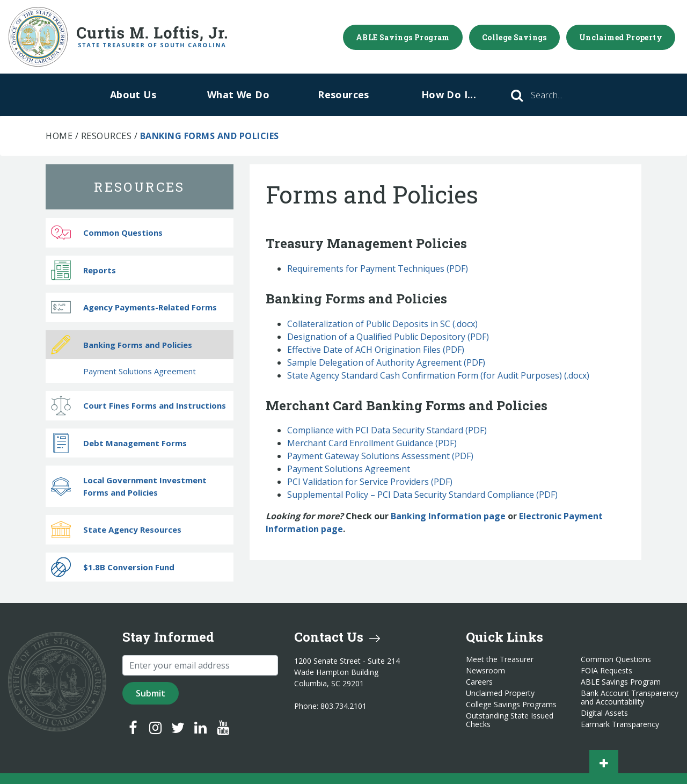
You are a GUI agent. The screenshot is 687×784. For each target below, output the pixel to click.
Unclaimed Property (621, 37)
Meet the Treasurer (500, 659)
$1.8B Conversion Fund (113, 567)
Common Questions (107, 233)
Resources (343, 95)
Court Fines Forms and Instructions (138, 406)
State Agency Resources (116, 530)
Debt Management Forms (119, 443)
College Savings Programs (511, 705)
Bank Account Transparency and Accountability (630, 698)
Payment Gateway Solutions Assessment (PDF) (380, 456)
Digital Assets (604, 713)
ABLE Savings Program (403, 37)
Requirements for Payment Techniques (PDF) (378, 268)
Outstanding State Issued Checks (510, 720)
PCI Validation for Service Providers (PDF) (370, 482)
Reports (83, 270)
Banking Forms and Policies (122, 344)
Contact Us (337, 637)
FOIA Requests (606, 671)
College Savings (514, 37)
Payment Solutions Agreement (349, 469)
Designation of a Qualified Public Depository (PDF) (388, 337)
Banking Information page (448, 516)
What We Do (238, 95)
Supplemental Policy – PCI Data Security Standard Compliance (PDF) (422, 495)
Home (59, 136)
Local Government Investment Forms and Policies (129, 486)
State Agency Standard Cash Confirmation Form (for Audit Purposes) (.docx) (438, 375)
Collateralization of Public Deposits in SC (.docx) (382, 324)
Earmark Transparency (620, 724)
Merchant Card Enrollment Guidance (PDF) (372, 443)
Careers (479, 682)
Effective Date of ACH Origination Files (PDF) (376, 350)
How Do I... (449, 95)
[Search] (561, 95)
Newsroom (485, 671)
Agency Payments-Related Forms (134, 307)
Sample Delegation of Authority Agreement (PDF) (386, 362)
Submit (151, 693)
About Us (133, 95)
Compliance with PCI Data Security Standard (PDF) (387, 430)
